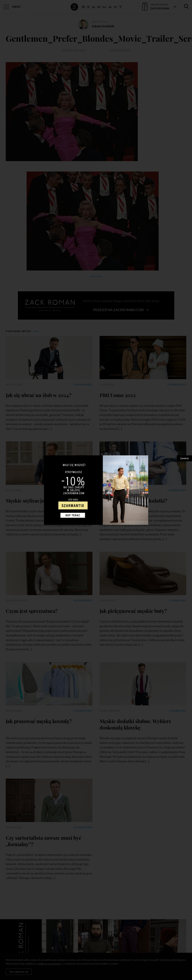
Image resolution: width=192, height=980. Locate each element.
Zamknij (184, 458)
